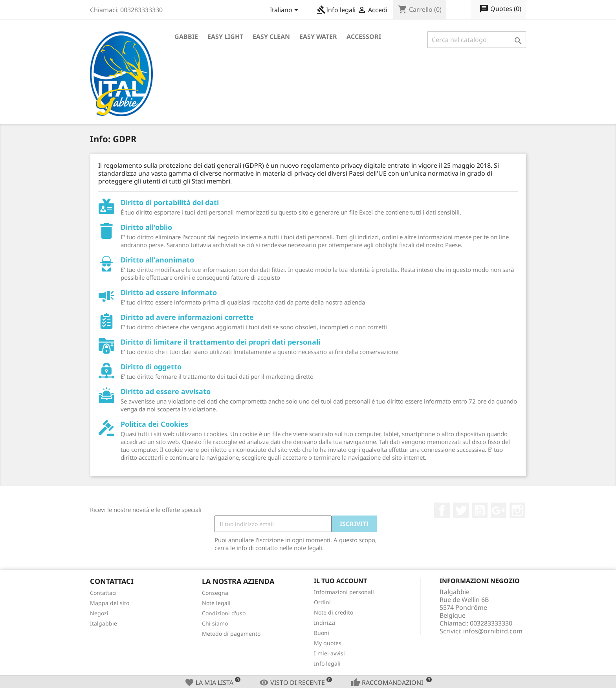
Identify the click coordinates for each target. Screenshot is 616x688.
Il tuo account (340, 581)
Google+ (499, 510)
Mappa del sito (110, 603)
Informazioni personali (344, 592)
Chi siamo (215, 623)
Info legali (336, 10)
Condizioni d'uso (224, 613)
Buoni (322, 633)
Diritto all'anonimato (157, 260)
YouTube (480, 510)
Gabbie (186, 37)
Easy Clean (271, 37)
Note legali (216, 603)
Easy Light (225, 37)
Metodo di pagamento (231, 634)
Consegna (215, 593)
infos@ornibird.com (493, 631)
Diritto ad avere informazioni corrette (187, 317)
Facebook (442, 510)
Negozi (99, 613)
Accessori (364, 37)
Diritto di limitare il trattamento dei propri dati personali (220, 342)
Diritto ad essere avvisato (166, 391)
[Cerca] (477, 40)
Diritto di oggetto (151, 367)
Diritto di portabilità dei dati (170, 202)
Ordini (322, 602)
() (500, 9)
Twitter (461, 510)
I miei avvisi (329, 653)
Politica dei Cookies (154, 424)
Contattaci (103, 593)
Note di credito (334, 612)
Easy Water (318, 37)
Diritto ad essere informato (169, 292)
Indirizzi (325, 623)
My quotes (328, 643)
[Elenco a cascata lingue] (285, 11)
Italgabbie (104, 623)
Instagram (517, 510)
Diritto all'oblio (146, 227)
